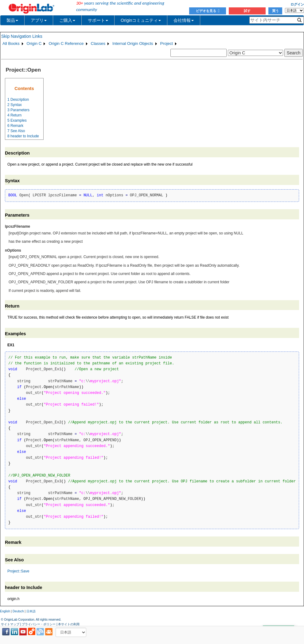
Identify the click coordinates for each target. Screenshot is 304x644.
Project (167, 43)
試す (247, 11)
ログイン (297, 4)
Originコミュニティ (141, 20)
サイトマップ (10, 624)
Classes (98, 43)
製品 (12, 20)
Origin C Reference (66, 43)
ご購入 (67, 20)
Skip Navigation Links (22, 36)
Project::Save (18, 571)
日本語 (31, 611)
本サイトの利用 (69, 624)
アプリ (39, 20)
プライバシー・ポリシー (39, 624)
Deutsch (18, 611)
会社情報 (184, 20)
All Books (11, 43)
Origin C (34, 43)
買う (275, 11)
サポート (98, 20)
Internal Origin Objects (133, 43)
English (5, 611)
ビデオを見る (208, 11)
